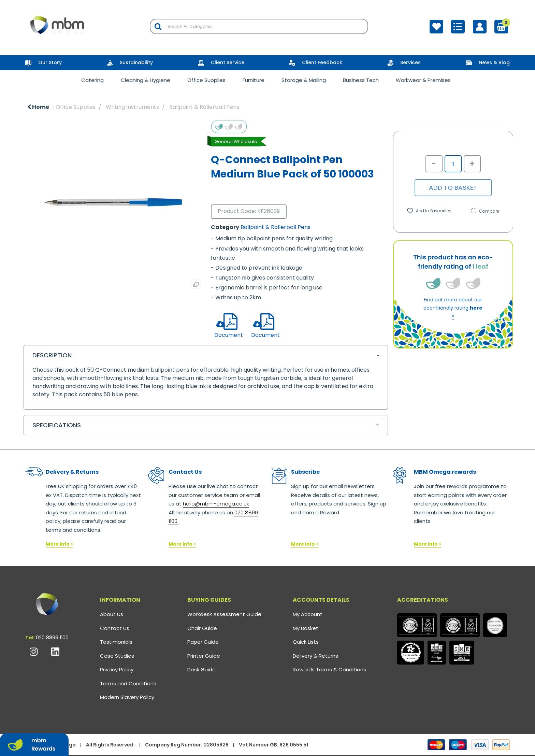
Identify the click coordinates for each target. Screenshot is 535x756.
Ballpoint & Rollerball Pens (204, 107)
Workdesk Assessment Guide (224, 614)
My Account (308, 614)
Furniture (254, 80)
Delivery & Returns (315, 656)
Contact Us (115, 628)
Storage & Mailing (304, 80)
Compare (485, 211)
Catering (92, 80)
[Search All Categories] (259, 26)
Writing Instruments (132, 107)
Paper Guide (203, 642)
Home (38, 107)
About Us (112, 614)
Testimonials (116, 642)
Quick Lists (306, 642)
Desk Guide (201, 669)
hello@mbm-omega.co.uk (216, 504)
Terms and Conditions (128, 683)
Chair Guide (202, 628)
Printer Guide (204, 656)
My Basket (306, 628)
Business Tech (361, 80)
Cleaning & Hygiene (146, 80)
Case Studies (117, 656)
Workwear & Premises (423, 80)
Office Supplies (206, 80)
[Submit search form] (158, 26)
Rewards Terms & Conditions (329, 669)
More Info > (59, 544)
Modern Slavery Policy (127, 697)
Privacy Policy (117, 669)
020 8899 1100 (52, 638)
